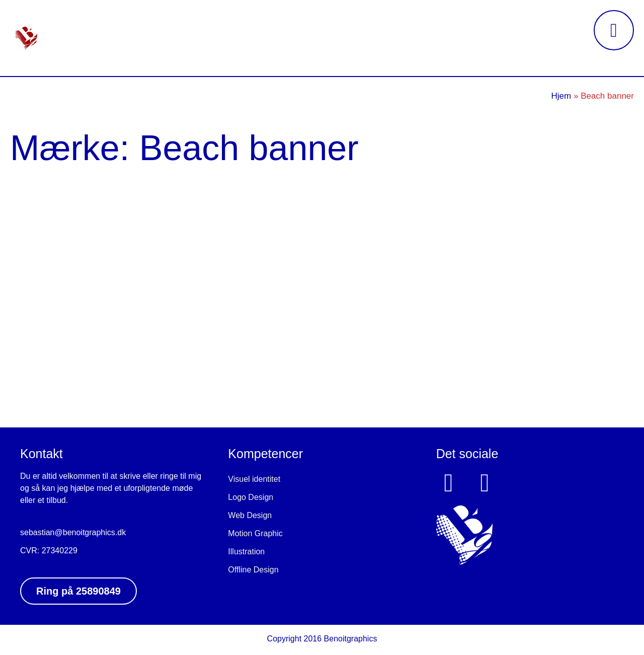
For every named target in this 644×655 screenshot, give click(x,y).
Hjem (561, 96)
